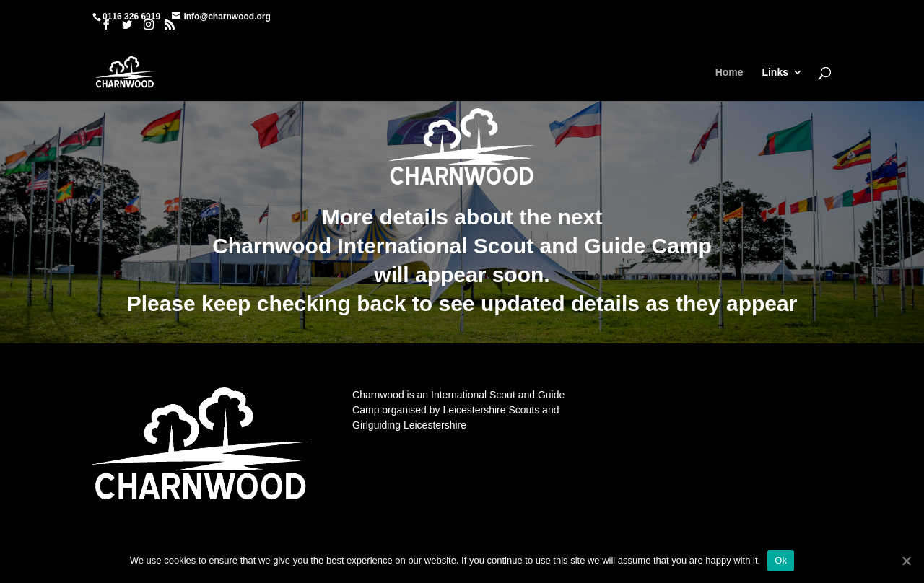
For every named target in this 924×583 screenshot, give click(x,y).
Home (729, 73)
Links (775, 73)
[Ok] (906, 561)
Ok (781, 560)
